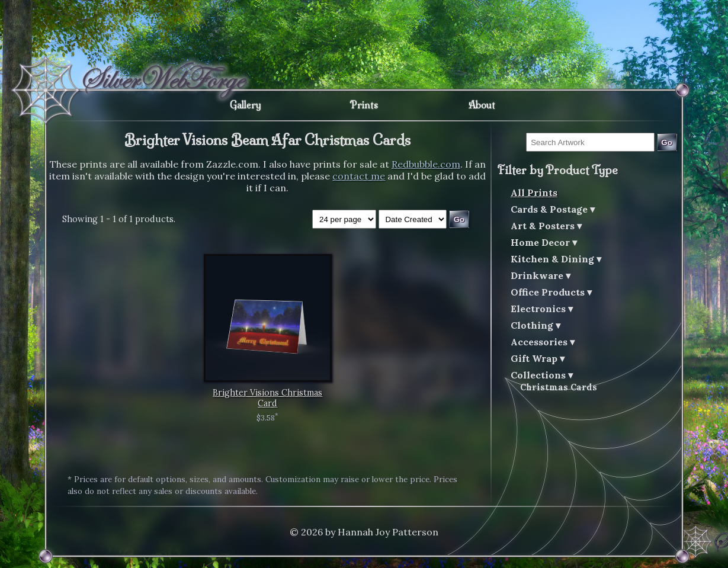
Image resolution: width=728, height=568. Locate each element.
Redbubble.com (426, 164)
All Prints (534, 192)
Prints (364, 105)
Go (667, 142)
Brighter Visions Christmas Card (267, 398)
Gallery (246, 105)
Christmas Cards (559, 387)
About (482, 105)
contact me (359, 176)
